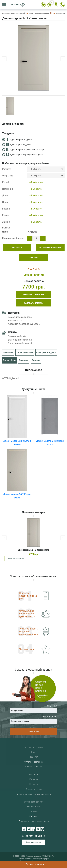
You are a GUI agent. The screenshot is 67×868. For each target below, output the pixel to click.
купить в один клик (34, 294)
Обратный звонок (33, 842)
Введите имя (33, 709)
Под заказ (33, 812)
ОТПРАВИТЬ (33, 731)
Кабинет (33, 816)
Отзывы (36, 360)
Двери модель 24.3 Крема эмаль (34, 550)
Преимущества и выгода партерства (34, 794)
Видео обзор (9, 360)
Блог (33, 752)
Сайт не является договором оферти (34, 859)
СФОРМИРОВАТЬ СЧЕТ (50, 247)
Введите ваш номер (33, 720)
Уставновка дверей (33, 802)
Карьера (34, 779)
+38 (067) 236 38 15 (34, 836)
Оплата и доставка (33, 762)
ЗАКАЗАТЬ (17, 247)
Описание (8, 352)
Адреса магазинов (34, 747)
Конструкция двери (46, 352)
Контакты (34, 774)
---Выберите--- (36, 182)
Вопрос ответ (33, 807)
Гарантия (24, 360)
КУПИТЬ (34, 257)
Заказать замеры (33, 303)
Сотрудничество (33, 789)
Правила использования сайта (34, 821)
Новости (34, 784)
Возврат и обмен (33, 767)
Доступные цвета (13, 124)
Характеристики (25, 352)
